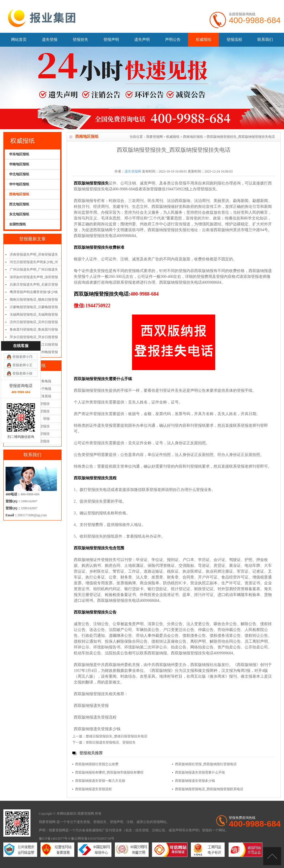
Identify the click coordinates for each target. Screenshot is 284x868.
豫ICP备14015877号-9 (54, 839)
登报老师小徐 (22, 365)
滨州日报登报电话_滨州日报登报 (34, 322)
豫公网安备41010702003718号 (93, 839)
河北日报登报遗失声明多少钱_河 (34, 262)
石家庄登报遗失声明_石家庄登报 (34, 285)
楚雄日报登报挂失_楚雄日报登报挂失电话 (116, 736)
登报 (156, 822)
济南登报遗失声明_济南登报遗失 (34, 255)
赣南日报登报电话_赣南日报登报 (34, 300)
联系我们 (265, 40)
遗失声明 (142, 40)
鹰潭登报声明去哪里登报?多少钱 (34, 292)
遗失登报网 (133, 171)
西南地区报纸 (193, 137)
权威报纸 (204, 40)
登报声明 (111, 40)
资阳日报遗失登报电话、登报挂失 (111, 742)
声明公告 (173, 40)
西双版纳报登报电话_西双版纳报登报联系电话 (209, 789)
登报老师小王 (22, 356)
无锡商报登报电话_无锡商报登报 (34, 315)
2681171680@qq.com (32, 515)
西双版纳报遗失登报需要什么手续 (200, 772)
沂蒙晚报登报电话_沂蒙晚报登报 (34, 307)
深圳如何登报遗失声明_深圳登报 (34, 277)
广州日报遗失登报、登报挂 (30, 441)
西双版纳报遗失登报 (91, 706)
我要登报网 (154, 137)
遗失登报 (50, 40)
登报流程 (234, 40)
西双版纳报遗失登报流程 (95, 717)
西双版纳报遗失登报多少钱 (97, 729)
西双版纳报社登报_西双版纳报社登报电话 (206, 764)
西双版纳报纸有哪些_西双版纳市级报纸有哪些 (109, 772)
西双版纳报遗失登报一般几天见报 (100, 781)
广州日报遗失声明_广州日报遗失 (34, 270)
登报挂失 (80, 40)
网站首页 (19, 40)
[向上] (272, 856)
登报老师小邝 (22, 348)
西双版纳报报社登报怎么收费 (97, 764)
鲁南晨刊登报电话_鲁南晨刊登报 (34, 330)
